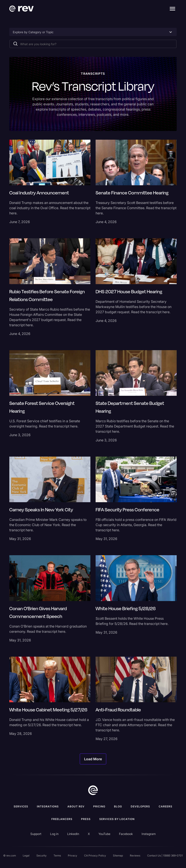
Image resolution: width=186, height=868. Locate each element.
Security (42, 856)
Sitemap (118, 856)
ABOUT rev (76, 806)
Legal (26, 856)
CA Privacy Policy (95, 856)
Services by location (117, 819)
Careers (166, 806)
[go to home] (93, 790)
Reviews (135, 856)
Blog (118, 806)
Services (21, 806)
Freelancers (62, 819)
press (86, 819)
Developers (140, 806)
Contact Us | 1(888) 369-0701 (165, 856)
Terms (57, 856)
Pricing (99, 806)
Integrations (48, 806)
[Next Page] (93, 759)
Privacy (73, 856)
